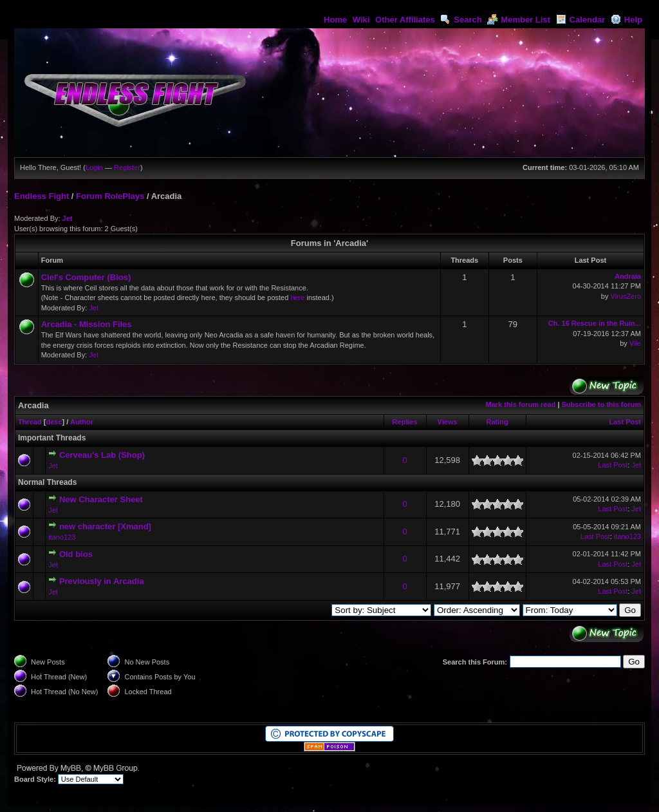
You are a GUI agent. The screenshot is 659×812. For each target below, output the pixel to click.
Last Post (625, 422)
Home (335, 20)
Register (127, 167)
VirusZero (626, 296)
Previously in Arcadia (102, 581)
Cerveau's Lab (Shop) (102, 455)
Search (461, 20)
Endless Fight (42, 196)
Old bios (76, 554)
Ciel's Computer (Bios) (86, 277)
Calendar (581, 20)
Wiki (361, 20)
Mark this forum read (521, 404)
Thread (30, 422)
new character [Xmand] (105, 526)
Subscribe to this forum (601, 404)
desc (54, 422)
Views (448, 422)
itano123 (62, 537)
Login (94, 167)
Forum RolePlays (110, 196)
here (297, 297)
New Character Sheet (101, 499)
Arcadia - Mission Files (87, 324)
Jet (68, 218)
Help (627, 20)
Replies (405, 422)
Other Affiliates (405, 20)
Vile (635, 343)
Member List (519, 20)
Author (82, 422)
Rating (497, 422)
